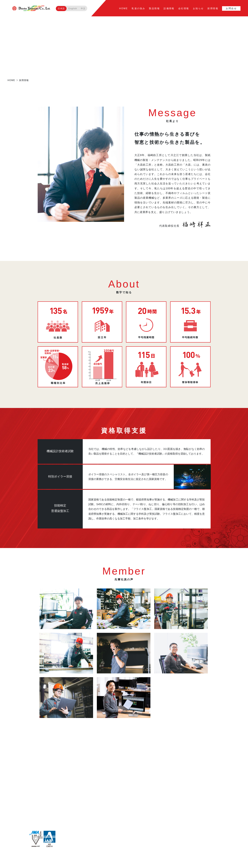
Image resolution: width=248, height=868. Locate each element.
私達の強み (139, 8)
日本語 (61, 8)
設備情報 (169, 8)
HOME (124, 8)
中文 (83, 8)
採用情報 (213, 8)
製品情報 (155, 8)
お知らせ (198, 8)
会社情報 (184, 8)
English (73, 8)
